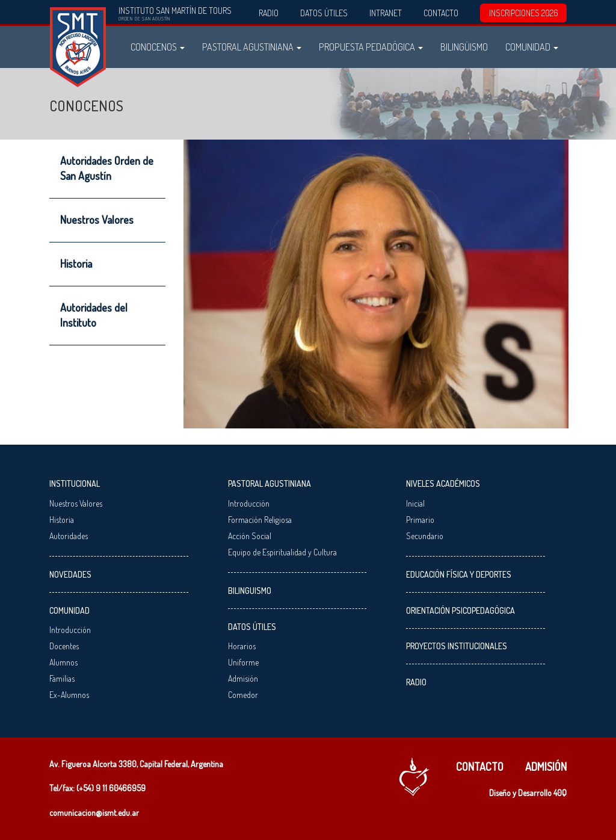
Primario (420, 520)
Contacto (441, 13)
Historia (76, 264)
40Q (560, 793)
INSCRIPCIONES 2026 (524, 13)
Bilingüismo (464, 47)
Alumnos (63, 662)
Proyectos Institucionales (457, 646)
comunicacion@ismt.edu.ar (94, 813)
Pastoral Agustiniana (252, 47)
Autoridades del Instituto (94, 315)
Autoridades (69, 536)
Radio (269, 13)
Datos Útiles (324, 13)
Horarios (242, 646)
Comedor (243, 695)
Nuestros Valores (97, 220)
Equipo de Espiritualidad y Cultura (282, 552)
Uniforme (243, 662)
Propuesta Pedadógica (371, 47)
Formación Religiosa (260, 520)
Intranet (386, 13)
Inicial (415, 503)
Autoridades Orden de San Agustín (107, 168)
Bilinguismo (250, 591)
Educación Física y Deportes (459, 574)
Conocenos (158, 47)
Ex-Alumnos (69, 695)
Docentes (64, 646)
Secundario (425, 536)
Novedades (70, 574)
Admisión (243, 678)
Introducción (70, 630)
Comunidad (532, 47)
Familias (62, 678)
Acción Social (250, 536)
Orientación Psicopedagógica (460, 610)
